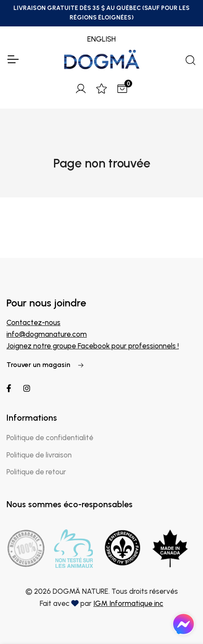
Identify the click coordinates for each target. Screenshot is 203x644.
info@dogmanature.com (47, 334)
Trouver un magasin (45, 365)
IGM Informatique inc (128, 603)
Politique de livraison (39, 455)
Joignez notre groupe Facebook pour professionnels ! (93, 346)
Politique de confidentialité (50, 438)
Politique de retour (36, 472)
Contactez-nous (33, 322)
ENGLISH (101, 39)
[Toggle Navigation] (13, 59)
